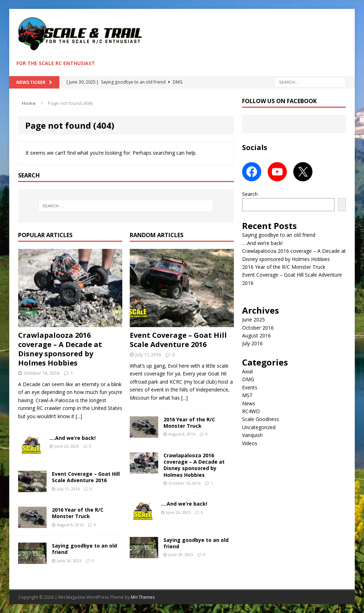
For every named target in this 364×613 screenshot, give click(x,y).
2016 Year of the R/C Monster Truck (78, 513)
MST (247, 395)
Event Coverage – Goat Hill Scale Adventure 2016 (86, 477)
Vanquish (252, 435)
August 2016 (256, 335)
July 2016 (252, 343)
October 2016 (258, 328)
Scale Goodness (261, 419)
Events (250, 387)
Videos (250, 443)
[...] (79, 416)
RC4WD (251, 411)
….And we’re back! (73, 438)
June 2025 (253, 319)
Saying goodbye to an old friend (84, 549)
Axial (247, 371)
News (249, 403)
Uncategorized (259, 427)
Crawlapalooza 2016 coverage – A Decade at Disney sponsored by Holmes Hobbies (60, 349)
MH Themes (143, 597)
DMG (248, 379)
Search (250, 194)
